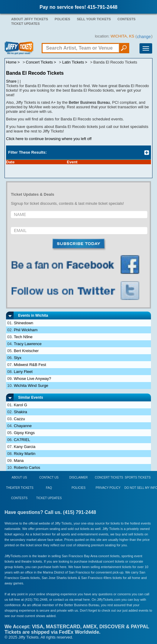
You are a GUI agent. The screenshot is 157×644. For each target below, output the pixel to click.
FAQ (49, 488)
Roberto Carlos (27, 467)
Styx (18, 358)
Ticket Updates (26, 24)
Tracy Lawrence (28, 344)
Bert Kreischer (26, 351)
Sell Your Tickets (94, 19)
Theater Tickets (20, 488)
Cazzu (19, 419)
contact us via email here (72, 600)
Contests (127, 19)
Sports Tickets (138, 477)
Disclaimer (78, 477)
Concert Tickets (109, 477)
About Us (19, 477)
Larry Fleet (23, 372)
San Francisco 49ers (96, 578)
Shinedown (24, 323)
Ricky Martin (25, 454)
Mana (19, 461)
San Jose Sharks (54, 578)
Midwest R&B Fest (30, 365)
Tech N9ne (23, 337)
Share (11, 81)
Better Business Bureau (90, 102)
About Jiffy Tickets (30, 19)
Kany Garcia (25, 447)
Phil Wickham (26, 330)
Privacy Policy (108, 488)
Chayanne (23, 426)
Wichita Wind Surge (31, 386)
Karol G (21, 405)
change (144, 37)
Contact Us (49, 477)
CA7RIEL (22, 440)
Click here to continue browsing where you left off (49, 139)
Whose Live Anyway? (33, 379)
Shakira (21, 412)
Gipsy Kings (24, 433)
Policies (62, 19)
